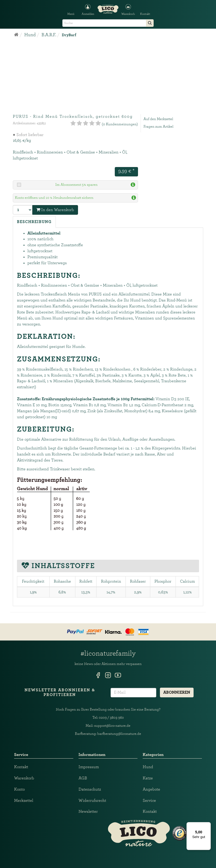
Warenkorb (24, 778)
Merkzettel (24, 801)
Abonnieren (177, 692)
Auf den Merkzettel (158, 119)
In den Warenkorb (55, 210)
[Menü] (208, 825)
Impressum (89, 767)
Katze (148, 778)
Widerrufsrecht (92, 801)
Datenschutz (90, 789)
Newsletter (88, 811)
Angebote (151, 789)
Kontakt (21, 767)
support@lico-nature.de (112, 726)
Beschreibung (34, 222)
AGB (83, 778)
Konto (19, 789)
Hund (148, 767)
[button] (128, 9)
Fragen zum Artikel (158, 127)
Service (149, 801)
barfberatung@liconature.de (119, 734)
